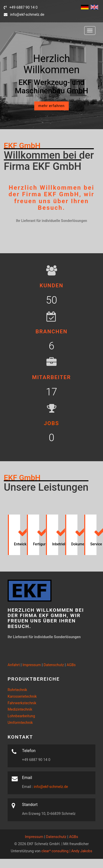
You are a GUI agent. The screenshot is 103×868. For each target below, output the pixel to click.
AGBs (71, 665)
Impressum (32, 665)
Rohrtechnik (17, 690)
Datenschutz (54, 665)
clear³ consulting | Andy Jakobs (67, 851)
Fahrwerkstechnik (22, 703)
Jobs (52, 423)
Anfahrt (14, 665)
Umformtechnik (20, 723)
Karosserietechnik (22, 697)
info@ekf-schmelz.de (50, 787)
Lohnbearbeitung (21, 716)
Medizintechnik (20, 709)
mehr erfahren (51, 106)
